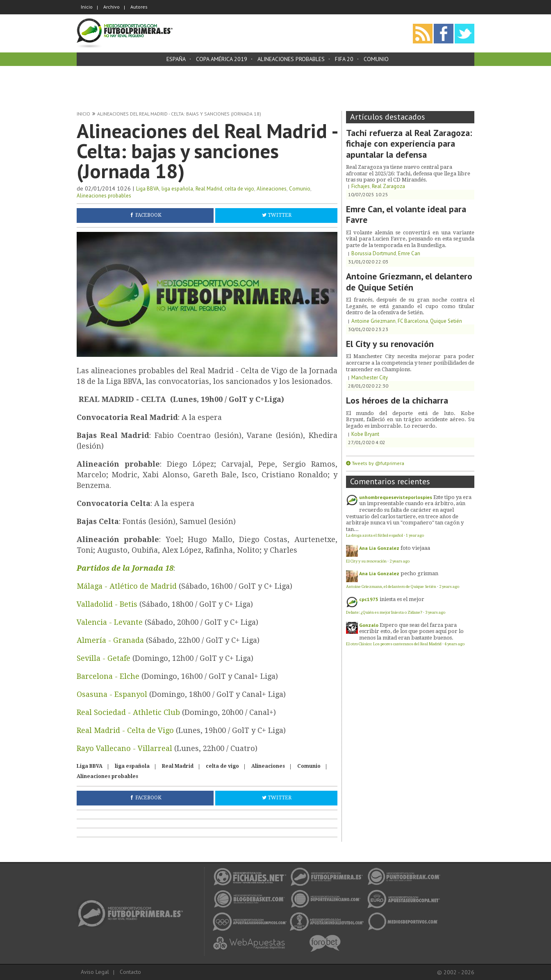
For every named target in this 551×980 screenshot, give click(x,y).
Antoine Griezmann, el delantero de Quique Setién (409, 281)
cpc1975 (369, 599)
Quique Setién (446, 321)
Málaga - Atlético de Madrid (127, 586)
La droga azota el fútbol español (375, 535)
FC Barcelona (413, 321)
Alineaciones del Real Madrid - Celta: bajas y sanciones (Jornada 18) (179, 114)
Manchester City (370, 378)
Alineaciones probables (291, 59)
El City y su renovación (390, 344)
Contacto (130, 972)
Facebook (148, 215)
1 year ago (415, 535)
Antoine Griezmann (373, 321)
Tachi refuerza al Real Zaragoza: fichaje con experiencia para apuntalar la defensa (409, 144)
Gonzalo (369, 625)
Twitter (280, 215)
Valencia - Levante (111, 622)
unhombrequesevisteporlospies (396, 497)
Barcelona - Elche (108, 676)
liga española (177, 189)
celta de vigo (239, 189)
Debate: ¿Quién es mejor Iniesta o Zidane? (384, 612)
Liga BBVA (148, 189)
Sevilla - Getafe (105, 658)
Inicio (87, 7)
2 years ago (400, 561)
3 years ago (435, 612)
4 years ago (454, 644)
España (176, 59)
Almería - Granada (110, 640)
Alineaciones (272, 189)
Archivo (112, 7)
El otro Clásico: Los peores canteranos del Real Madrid (394, 644)
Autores (139, 7)
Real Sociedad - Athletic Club (128, 712)
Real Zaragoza (388, 186)
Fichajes (361, 186)
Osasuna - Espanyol (112, 694)
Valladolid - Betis (107, 604)
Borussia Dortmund (374, 253)
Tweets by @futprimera (378, 463)
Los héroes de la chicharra (397, 400)
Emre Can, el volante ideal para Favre (406, 214)
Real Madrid (209, 189)
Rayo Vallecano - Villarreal (124, 748)
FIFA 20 (344, 59)
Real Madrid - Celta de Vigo (125, 730)
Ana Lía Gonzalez (379, 548)
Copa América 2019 (222, 59)
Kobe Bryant (365, 434)
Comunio (376, 59)
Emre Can (409, 253)
